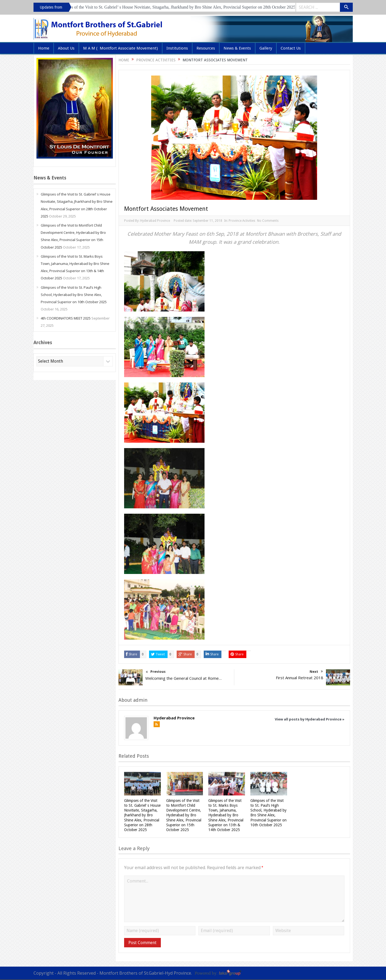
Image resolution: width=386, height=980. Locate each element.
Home (44, 48)
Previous (156, 672)
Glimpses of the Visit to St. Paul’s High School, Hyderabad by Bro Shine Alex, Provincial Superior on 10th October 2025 (74, 295)
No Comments (268, 221)
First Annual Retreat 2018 (300, 678)
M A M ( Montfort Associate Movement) (120, 48)
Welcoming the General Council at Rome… (183, 678)
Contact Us (291, 48)
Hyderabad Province (155, 221)
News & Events (237, 48)
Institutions (177, 48)
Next (316, 672)
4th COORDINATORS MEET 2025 (66, 318)
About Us (66, 48)
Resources (206, 48)
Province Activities (242, 221)
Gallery (266, 48)
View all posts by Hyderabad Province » (310, 719)
